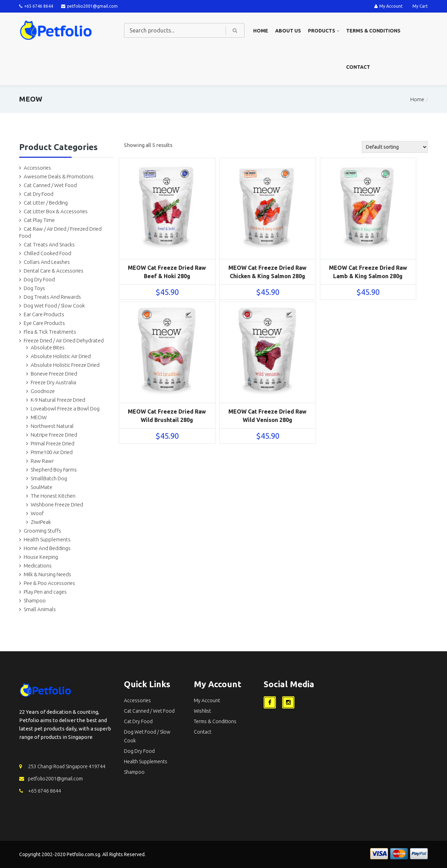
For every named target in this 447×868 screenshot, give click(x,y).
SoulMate (42, 487)
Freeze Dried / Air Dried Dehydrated (64, 340)
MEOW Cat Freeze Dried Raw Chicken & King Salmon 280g (268, 272)
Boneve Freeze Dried (54, 374)
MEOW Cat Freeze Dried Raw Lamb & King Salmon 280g (368, 272)
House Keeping (41, 557)
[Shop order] (395, 147)
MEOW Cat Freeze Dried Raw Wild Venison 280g (268, 416)
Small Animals (40, 609)
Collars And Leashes (47, 262)
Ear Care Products (44, 314)
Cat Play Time (39, 220)
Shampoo (35, 600)
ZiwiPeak (41, 522)
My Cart (420, 6)
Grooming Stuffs (42, 531)
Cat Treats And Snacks (49, 244)
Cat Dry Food (39, 194)
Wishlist (202, 711)
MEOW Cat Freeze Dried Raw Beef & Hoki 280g (167, 272)
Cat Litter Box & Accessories (56, 211)
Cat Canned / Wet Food (50, 185)
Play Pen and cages (45, 592)
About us (288, 31)
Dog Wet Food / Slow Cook (54, 306)
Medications (38, 566)
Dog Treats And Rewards (52, 297)
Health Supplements (47, 539)
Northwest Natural (52, 426)
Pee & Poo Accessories (49, 583)
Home (261, 31)
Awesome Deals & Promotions (59, 176)
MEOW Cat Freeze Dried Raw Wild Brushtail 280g (167, 416)
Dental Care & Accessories (54, 271)
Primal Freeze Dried (53, 443)
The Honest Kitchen (53, 496)
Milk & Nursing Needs (47, 574)
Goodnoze (43, 391)
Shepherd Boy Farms (54, 470)
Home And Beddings (47, 548)
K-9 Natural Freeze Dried (58, 400)
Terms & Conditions (373, 31)
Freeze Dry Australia (53, 382)
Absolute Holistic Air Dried (61, 356)
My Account (389, 6)
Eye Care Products (44, 323)
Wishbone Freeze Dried (57, 505)
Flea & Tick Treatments (50, 332)
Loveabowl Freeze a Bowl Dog (65, 409)
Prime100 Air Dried (52, 452)
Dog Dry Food (39, 279)
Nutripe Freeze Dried (54, 435)
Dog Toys (34, 288)
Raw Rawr (42, 461)
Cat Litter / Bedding (46, 203)
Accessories (37, 168)
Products (322, 31)
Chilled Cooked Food (47, 253)
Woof (37, 513)
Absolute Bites (48, 347)
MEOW (39, 417)
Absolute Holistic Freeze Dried (65, 365)
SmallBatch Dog (49, 478)
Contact (358, 67)
